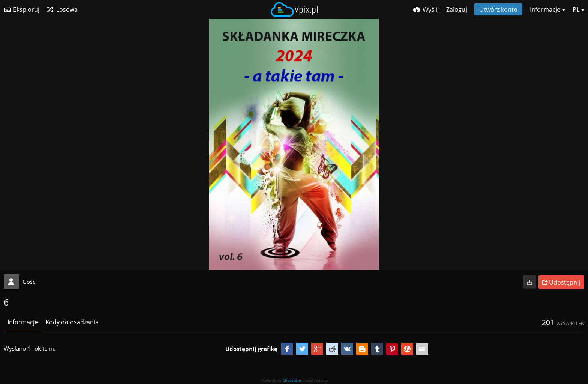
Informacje (23, 322)
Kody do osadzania (72, 322)
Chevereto (292, 380)
